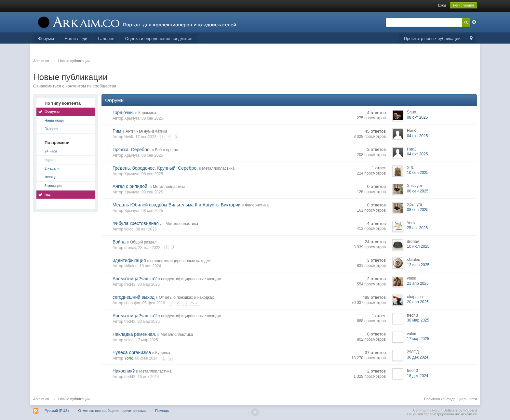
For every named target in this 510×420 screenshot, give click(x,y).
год (47, 194)
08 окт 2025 (417, 117)
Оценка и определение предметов (159, 39)
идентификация (129, 260)
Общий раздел (143, 242)
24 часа (51, 151)
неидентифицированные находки (180, 261)
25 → (194, 303)
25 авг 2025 (417, 228)
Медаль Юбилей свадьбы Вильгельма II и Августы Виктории (177, 205)
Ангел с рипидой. (131, 186)
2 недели (52, 168)
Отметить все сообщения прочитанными (112, 411)
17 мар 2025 (418, 339)
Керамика (147, 113)
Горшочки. (123, 112)
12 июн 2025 (418, 265)
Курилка (162, 353)
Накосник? (124, 371)
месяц (50, 177)
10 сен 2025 (418, 173)
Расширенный (474, 22)
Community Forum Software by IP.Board (445, 410)
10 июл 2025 (418, 246)
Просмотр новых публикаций (432, 39)
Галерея (106, 39)
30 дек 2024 (418, 357)
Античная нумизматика (146, 131)
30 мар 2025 (418, 320)
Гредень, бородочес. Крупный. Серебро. (155, 168)
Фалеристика (257, 205)
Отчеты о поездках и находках (187, 297)
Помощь (162, 411)
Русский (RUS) (57, 411)
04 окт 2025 (417, 136)
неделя (51, 160)
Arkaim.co (41, 399)
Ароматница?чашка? (135, 279)
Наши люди (76, 39)
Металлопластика (218, 168)
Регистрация (463, 5)
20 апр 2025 (418, 302)
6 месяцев (53, 186)
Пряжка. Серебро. (132, 150)
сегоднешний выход (134, 297)
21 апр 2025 (418, 283)
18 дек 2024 (418, 376)
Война (119, 242)
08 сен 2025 (418, 191)
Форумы (46, 39)
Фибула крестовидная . (137, 223)
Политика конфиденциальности (450, 399)
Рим (117, 131)
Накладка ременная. (134, 334)
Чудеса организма (132, 352)
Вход (442, 5)
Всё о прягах (167, 150)
